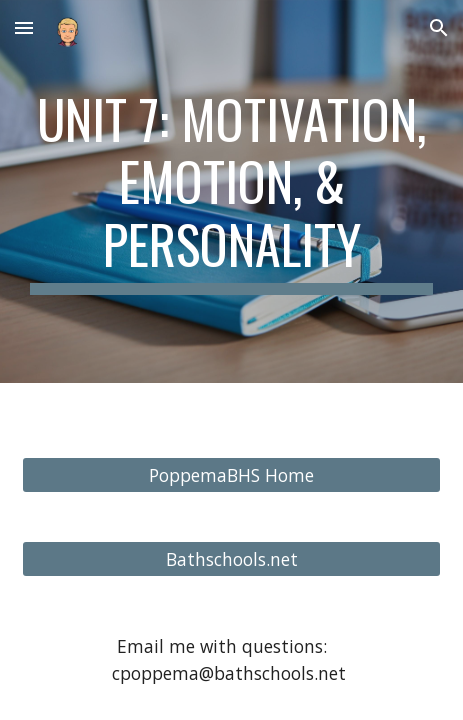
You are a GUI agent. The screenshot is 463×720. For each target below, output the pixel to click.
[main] (231, 191)
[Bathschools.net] (231, 558)
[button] (24, 27)
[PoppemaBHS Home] (231, 474)
